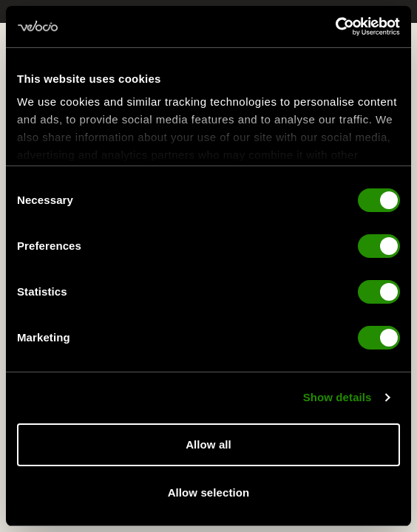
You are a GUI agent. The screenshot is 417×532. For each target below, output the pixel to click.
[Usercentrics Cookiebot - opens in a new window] (335, 27)
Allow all (208, 444)
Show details (338, 399)
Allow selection (209, 492)
